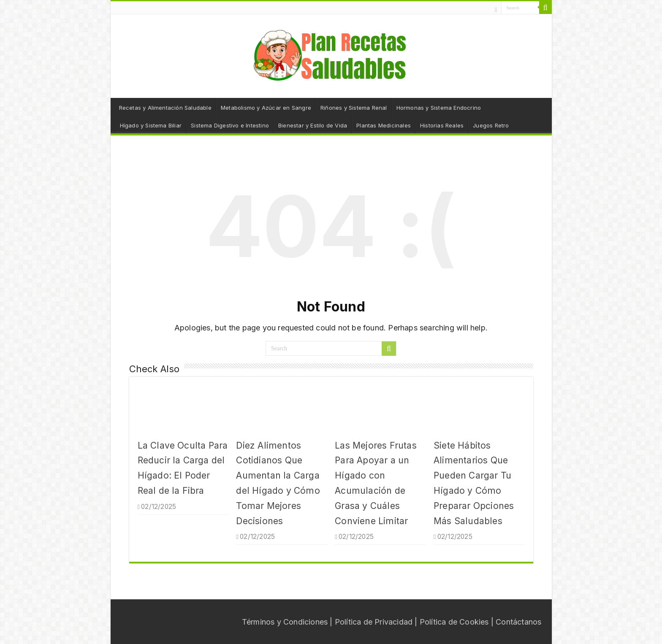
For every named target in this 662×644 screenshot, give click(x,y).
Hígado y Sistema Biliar (151, 125)
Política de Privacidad (374, 622)
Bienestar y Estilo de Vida (313, 125)
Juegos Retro (491, 125)
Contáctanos (518, 622)
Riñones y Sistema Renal (354, 108)
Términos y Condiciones (285, 622)
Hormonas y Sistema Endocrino (439, 108)
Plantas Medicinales (384, 125)
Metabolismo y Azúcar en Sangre (266, 108)
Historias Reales (442, 125)
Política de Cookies (454, 622)
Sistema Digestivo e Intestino (230, 125)
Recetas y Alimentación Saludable (165, 108)
